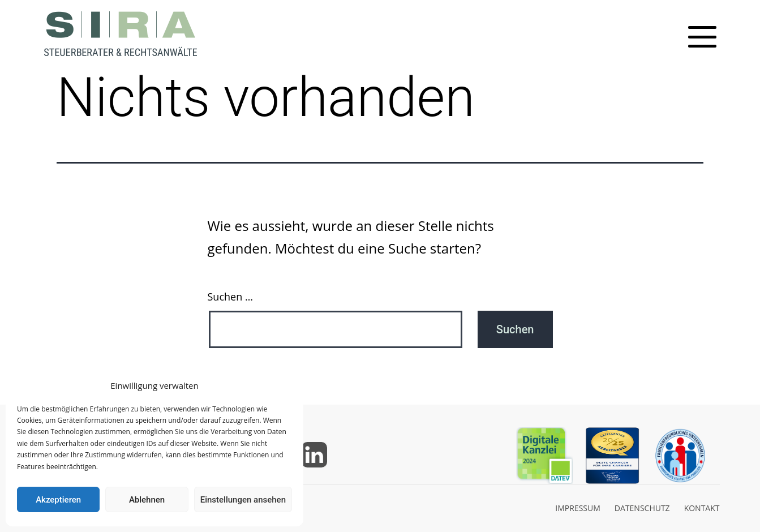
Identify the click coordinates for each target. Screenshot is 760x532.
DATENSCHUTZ (642, 508)
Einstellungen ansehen (243, 500)
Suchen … (230, 297)
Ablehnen (147, 500)
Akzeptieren (58, 500)
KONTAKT (702, 508)
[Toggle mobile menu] (702, 37)
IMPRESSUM (578, 508)
